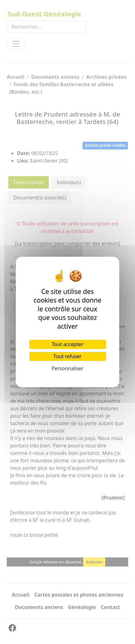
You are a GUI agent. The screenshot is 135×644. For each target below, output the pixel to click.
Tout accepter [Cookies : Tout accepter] (68, 344)
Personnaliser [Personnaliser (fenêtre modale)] (67, 368)
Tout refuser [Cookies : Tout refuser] (67, 356)
